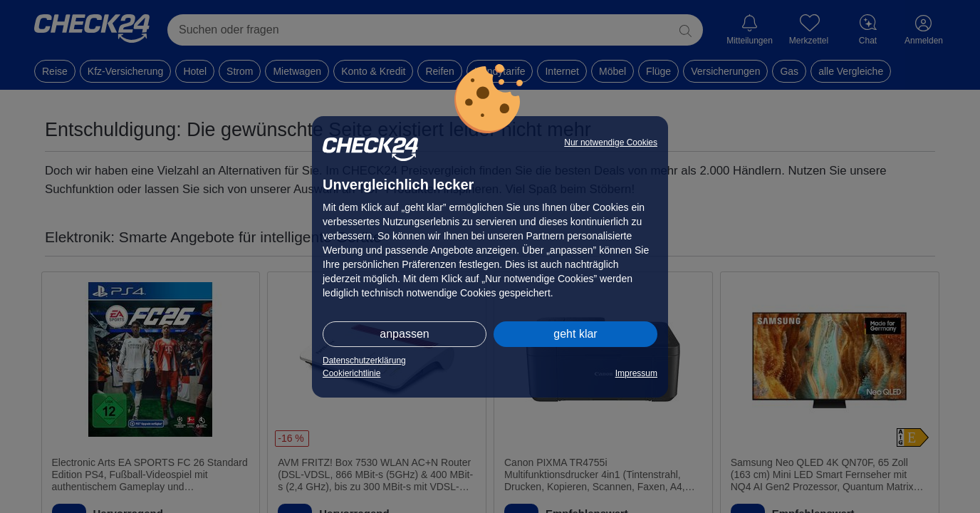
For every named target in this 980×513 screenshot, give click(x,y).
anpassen (404, 334)
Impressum (636, 373)
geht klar (575, 334)
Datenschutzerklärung (364, 361)
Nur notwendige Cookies (611, 142)
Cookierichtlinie (351, 373)
